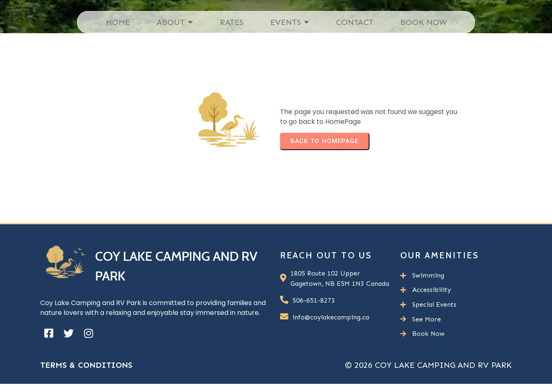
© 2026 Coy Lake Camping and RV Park (428, 365)
